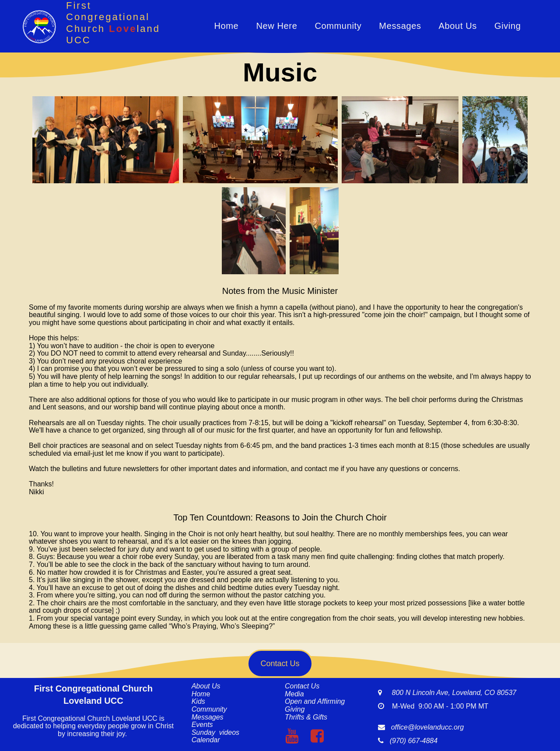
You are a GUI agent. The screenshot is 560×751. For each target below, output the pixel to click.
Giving (508, 26)
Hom (199, 694)
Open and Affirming (315, 701)
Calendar (206, 740)
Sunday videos (215, 732)
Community (338, 26)
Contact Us (302, 686)
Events (202, 725)
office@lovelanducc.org (428, 727)
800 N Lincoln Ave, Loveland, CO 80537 (449, 693)
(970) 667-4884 (412, 741)
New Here (276, 26)
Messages (400, 26)
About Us (458, 26)
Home (226, 26)
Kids (198, 701)
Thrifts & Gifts (306, 717)
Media (294, 694)
